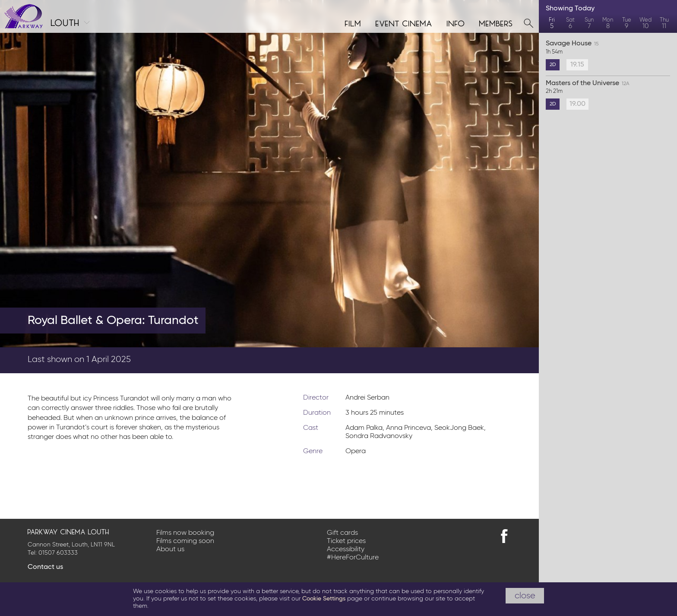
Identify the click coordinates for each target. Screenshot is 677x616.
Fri (552, 24)
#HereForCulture (353, 558)
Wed (645, 24)
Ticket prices (346, 541)
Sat (570, 24)
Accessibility (346, 549)
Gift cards (342, 533)
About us (170, 549)
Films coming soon (185, 541)
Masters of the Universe (608, 88)
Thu (664, 24)
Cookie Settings (324, 599)
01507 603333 (58, 553)
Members (496, 22)
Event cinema (404, 22)
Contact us (45, 567)
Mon (608, 24)
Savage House (608, 48)
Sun (589, 24)
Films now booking (185, 533)
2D (553, 65)
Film (353, 22)
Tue (627, 24)
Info (456, 22)
